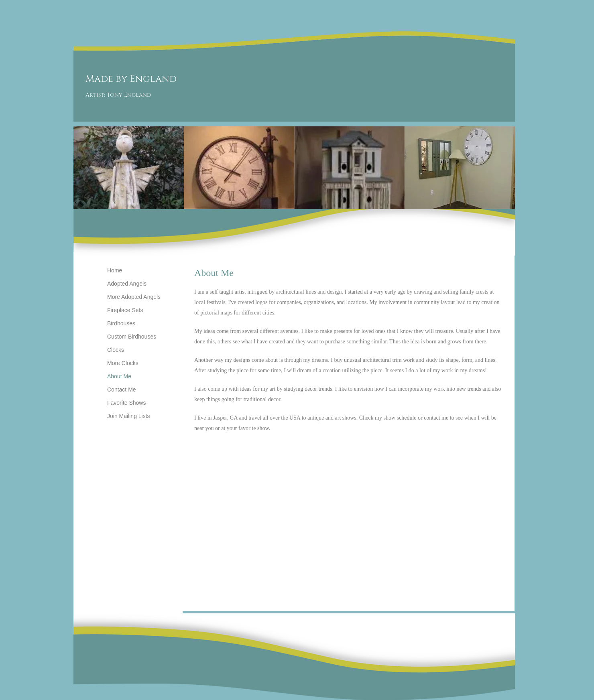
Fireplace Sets (125, 310)
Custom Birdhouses (132, 337)
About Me (119, 376)
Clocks (116, 350)
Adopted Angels (127, 284)
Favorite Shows (126, 403)
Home (115, 270)
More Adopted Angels (134, 297)
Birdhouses (121, 323)
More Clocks (123, 363)
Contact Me (122, 390)
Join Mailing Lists (129, 416)
